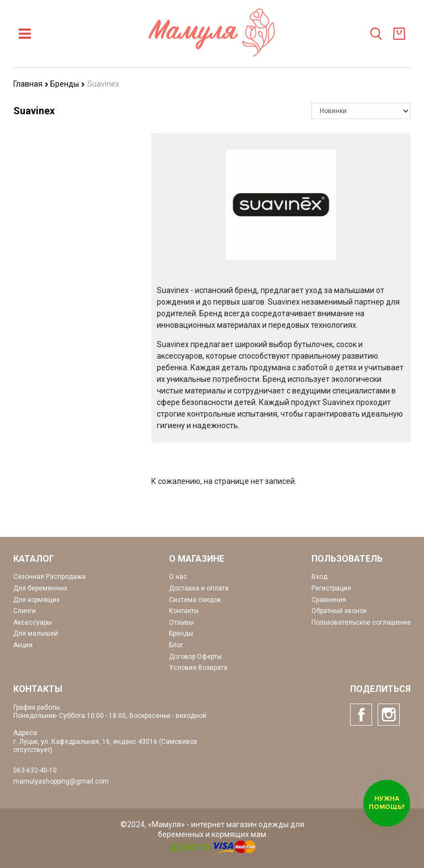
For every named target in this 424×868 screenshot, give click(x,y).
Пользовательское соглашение (361, 622)
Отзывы (181, 622)
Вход (319, 577)
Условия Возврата (198, 668)
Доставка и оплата (199, 588)
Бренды (68, 84)
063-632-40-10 (35, 770)
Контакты (184, 611)
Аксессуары (33, 622)
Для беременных (40, 588)
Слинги (25, 611)
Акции (23, 645)
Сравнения (329, 600)
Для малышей (36, 633)
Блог (176, 645)
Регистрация (331, 588)
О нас (178, 577)
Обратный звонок (339, 611)
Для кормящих (36, 600)
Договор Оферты (195, 657)
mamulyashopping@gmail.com (61, 781)
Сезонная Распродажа (49, 577)
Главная (31, 84)
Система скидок (195, 600)
